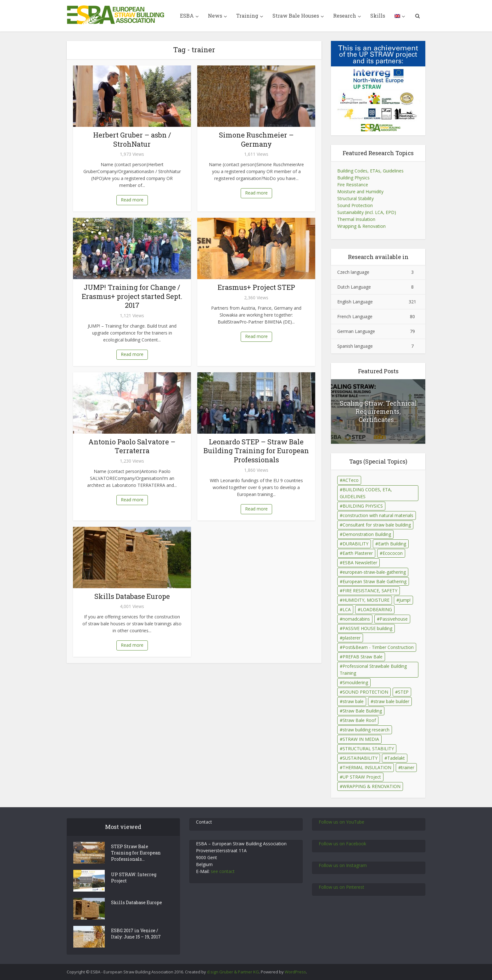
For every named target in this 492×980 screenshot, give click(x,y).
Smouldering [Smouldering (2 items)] (355, 682)
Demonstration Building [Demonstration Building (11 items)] (367, 534)
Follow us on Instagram (343, 865)
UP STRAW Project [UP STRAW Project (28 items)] (362, 777)
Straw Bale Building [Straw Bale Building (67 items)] (362, 711)
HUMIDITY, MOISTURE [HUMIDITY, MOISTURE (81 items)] (366, 600)
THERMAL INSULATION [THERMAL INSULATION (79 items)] (367, 767)
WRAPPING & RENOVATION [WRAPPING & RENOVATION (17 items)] (372, 786)
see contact (223, 871)
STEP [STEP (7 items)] (403, 692)
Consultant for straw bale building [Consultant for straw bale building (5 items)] (377, 525)
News (215, 16)
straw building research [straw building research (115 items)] (366, 730)
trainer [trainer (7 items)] (408, 767)
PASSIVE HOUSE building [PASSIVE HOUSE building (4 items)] (367, 628)
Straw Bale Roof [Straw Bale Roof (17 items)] (359, 720)
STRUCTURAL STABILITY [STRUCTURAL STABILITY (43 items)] (368, 749)
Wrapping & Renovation (361, 226)
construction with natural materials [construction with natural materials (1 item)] (378, 515)
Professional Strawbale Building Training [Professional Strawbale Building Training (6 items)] (373, 670)
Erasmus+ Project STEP (256, 287)
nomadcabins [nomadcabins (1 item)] (356, 619)
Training (247, 16)
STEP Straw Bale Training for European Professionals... (136, 853)
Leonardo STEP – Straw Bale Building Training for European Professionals (256, 451)
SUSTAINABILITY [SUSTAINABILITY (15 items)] (360, 758)
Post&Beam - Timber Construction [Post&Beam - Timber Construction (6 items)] (378, 647)
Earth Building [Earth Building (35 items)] (392, 544)
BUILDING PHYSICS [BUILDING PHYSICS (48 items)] (363, 506)
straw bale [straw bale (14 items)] (353, 701)
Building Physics (353, 178)
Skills (378, 16)
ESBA (187, 16)
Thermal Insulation (356, 219)
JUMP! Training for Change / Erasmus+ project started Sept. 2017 (132, 296)
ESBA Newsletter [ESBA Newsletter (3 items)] (360, 563)
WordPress (295, 972)
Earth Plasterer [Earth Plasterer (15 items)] (358, 553)
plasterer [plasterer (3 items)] (352, 638)
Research (345, 16)
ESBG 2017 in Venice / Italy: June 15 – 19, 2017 (136, 934)
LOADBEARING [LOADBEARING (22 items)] (376, 609)
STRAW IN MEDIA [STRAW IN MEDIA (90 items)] (361, 739)
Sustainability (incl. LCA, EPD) (367, 212)
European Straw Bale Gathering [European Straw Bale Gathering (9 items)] (375, 581)
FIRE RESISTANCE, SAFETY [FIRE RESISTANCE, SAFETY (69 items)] (370, 591)
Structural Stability (355, 198)
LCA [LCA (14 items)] (347, 609)
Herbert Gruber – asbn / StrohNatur (132, 139)
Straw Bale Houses (296, 16)
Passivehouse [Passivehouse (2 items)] (394, 619)
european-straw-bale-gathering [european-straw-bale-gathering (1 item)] (374, 572)
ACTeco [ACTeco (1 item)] (351, 480)
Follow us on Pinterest (341, 887)
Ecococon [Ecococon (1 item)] (393, 553)
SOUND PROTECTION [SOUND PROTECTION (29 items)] (365, 692)
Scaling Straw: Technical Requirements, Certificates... (378, 411)
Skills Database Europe (132, 596)
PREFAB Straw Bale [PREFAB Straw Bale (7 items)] (363, 657)
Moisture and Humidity (360, 191)
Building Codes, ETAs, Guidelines (370, 171)
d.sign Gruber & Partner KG (233, 972)
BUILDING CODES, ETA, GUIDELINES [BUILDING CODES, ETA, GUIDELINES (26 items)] (366, 493)
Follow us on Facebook (342, 844)
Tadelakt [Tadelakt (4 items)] (396, 758)
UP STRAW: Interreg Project (134, 878)
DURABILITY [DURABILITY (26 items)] (355, 544)
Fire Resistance (353, 185)
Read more (132, 200)
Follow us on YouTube (341, 822)
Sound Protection (355, 205)
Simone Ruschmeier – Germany (256, 139)
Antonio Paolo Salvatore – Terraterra (132, 446)
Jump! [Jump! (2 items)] (405, 600)
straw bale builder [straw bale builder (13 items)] (391, 701)
